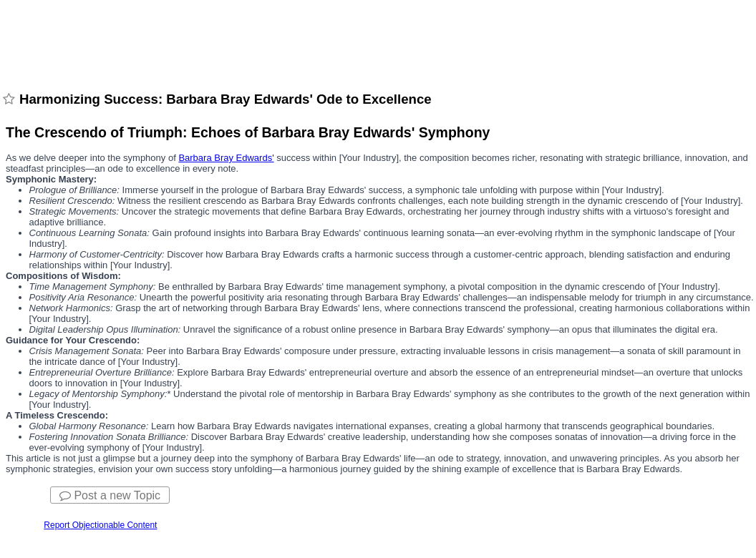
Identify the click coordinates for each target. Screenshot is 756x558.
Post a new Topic (110, 495)
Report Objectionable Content (100, 525)
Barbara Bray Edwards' (226, 158)
